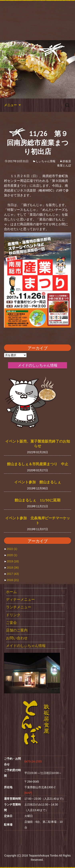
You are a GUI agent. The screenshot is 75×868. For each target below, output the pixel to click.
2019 (13, 561)
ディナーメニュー (20, 600)
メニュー (10, 105)
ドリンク (13, 615)
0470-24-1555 (33, 761)
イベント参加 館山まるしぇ (38, 482)
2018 (13, 568)
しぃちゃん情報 (46, 161)
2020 (12, 555)
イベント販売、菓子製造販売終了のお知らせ (38, 444)
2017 (13, 574)
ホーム (11, 592)
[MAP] (28, 793)
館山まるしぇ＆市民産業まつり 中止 (38, 464)
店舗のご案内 (17, 630)
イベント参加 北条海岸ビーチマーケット (38, 520)
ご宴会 (11, 623)
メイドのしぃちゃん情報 (26, 646)
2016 (13, 580)
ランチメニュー (19, 607)
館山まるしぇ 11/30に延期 (37, 500)
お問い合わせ (17, 638)
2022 (12, 549)
